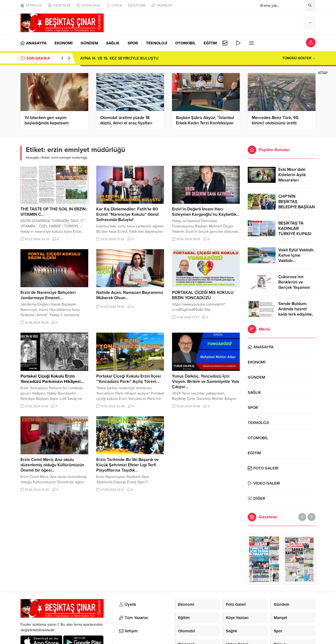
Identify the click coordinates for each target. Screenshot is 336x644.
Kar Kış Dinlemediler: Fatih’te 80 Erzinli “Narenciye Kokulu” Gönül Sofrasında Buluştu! (127, 214)
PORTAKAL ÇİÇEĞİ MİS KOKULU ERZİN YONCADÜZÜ (203, 295)
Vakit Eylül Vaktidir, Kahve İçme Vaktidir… (296, 255)
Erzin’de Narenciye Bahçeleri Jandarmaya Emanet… (48, 295)
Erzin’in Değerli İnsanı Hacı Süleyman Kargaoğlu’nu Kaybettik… (206, 212)
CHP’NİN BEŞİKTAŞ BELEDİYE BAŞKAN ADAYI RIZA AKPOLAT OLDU (297, 207)
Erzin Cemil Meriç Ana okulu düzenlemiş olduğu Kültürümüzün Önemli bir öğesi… (52, 465)
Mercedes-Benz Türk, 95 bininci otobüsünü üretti (275, 120)
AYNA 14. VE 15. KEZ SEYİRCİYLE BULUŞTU (119, 58)
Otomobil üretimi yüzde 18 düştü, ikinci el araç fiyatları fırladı (126, 123)
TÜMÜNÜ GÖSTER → (299, 58)
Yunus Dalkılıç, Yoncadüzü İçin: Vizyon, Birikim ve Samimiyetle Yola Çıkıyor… (206, 382)
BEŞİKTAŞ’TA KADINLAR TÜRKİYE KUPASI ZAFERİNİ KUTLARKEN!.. (295, 234)
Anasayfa (32, 158)
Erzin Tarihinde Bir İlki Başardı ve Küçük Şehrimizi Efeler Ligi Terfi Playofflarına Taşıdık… (127, 465)
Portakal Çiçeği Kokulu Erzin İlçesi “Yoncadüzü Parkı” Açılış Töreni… (129, 379)
